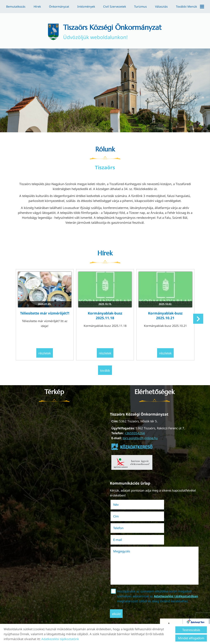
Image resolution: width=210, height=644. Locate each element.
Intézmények (86, 6)
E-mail (168, 515)
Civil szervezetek (115, 6)
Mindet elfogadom (191, 638)
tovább (105, 370)
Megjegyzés (123, 526)
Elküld (118, 594)
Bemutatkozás (16, 6)
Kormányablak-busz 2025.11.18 (105, 316)
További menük (190, 7)
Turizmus (140, 6)
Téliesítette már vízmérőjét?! (46, 313)
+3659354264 (134, 432)
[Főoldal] (50, 32)
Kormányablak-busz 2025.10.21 (164, 316)
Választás (161, 6)
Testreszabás (191, 630)
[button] (198, 321)
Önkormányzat (59, 6)
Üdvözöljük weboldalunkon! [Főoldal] (113, 32)
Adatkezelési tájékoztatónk (60, 639)
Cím (160, 503)
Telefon (125, 515)
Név (123, 503)
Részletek (46, 353)
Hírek (37, 6)
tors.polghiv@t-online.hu (140, 437)
